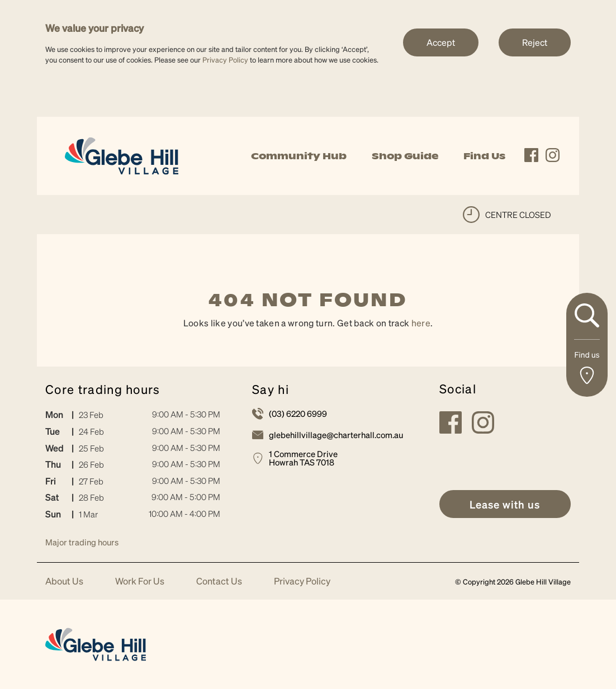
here (421, 323)
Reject (535, 42)
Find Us (484, 156)
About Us (64, 581)
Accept (441, 42)
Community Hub (299, 156)
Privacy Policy (225, 60)
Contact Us (219, 581)
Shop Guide (405, 156)
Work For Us (140, 581)
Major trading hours (82, 542)
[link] (122, 155)
